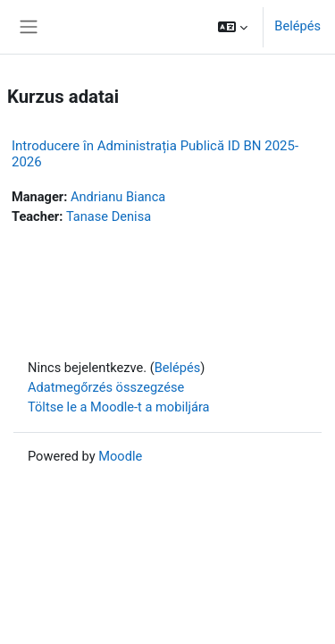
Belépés (297, 26)
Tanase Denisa (109, 216)
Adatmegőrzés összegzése (106, 387)
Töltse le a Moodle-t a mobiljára (119, 407)
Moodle (120, 456)
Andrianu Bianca (118, 197)
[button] (233, 27)
